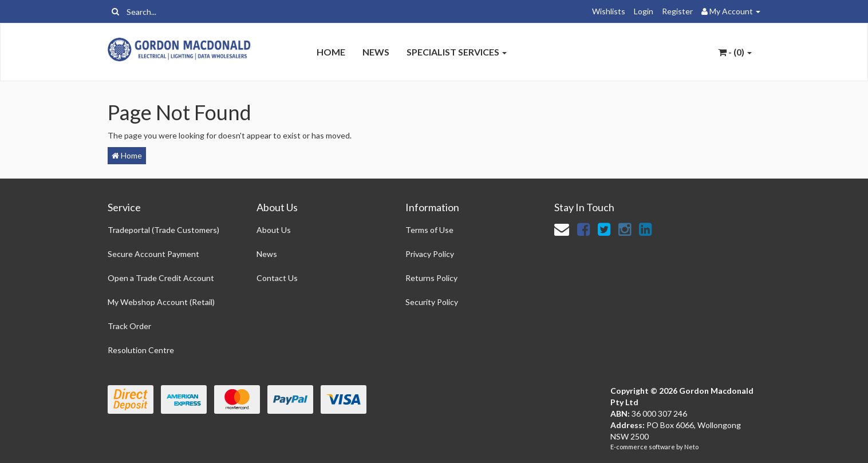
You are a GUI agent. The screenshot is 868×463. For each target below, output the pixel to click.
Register (677, 11)
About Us (274, 230)
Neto (691, 447)
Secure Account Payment (153, 254)
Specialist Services (457, 52)
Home (331, 52)
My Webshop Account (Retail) (161, 302)
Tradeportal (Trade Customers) (163, 230)
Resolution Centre (141, 350)
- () (735, 52)
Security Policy (432, 302)
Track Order (129, 326)
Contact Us (277, 278)
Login (644, 11)
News (376, 52)
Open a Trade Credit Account (161, 278)
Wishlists (609, 11)
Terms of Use (429, 230)
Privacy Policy (430, 254)
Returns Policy (431, 278)
